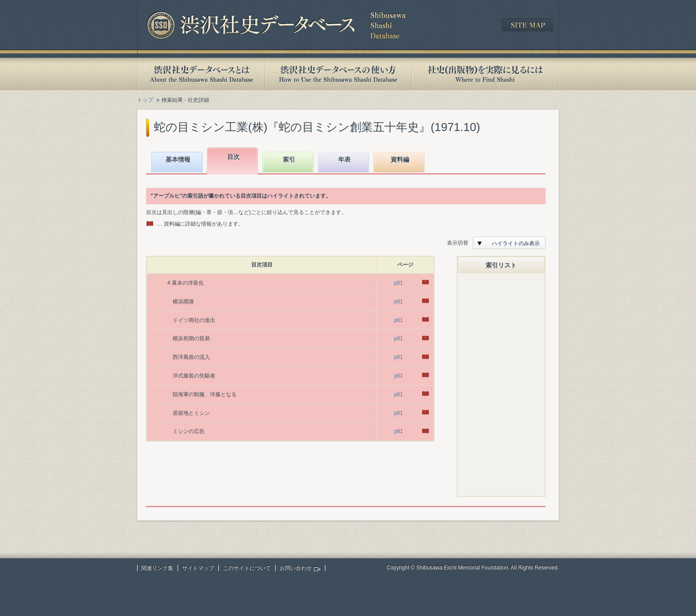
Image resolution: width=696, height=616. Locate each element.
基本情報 (178, 159)
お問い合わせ (296, 568)
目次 (233, 157)
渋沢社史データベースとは (201, 74)
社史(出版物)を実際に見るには (485, 74)
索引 (289, 159)
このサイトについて (247, 568)
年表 (344, 159)
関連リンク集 (157, 568)
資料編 (400, 159)
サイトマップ (198, 568)
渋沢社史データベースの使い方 (338, 74)
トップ (145, 100)
